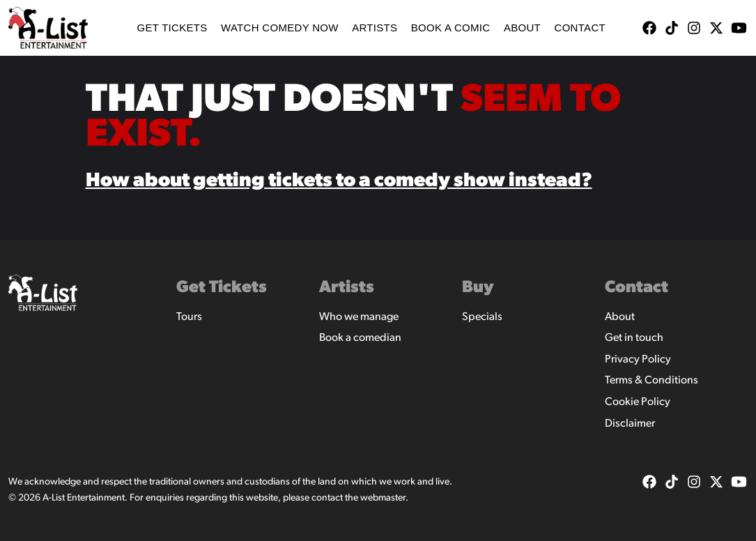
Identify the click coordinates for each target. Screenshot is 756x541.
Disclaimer (630, 424)
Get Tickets (172, 28)
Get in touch (634, 338)
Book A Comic (451, 28)
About (522, 28)
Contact (580, 28)
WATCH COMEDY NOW (280, 28)
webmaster (383, 498)
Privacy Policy (638, 360)
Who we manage (359, 317)
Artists (375, 28)
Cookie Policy (638, 402)
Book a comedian (360, 338)
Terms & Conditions (651, 381)
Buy (478, 288)
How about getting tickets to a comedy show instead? (339, 181)
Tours (189, 317)
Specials (482, 317)
